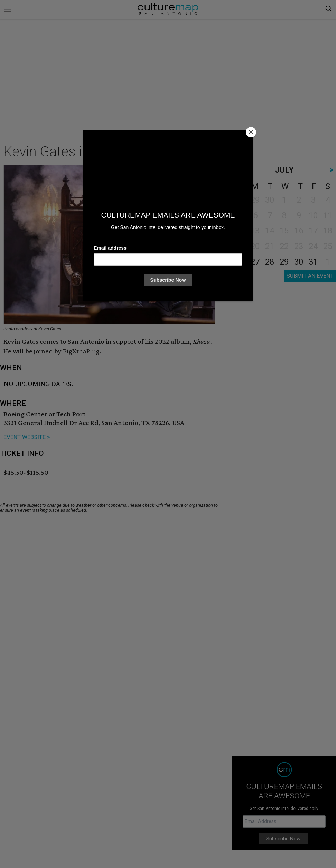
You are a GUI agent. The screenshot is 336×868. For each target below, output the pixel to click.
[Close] (251, 132)
